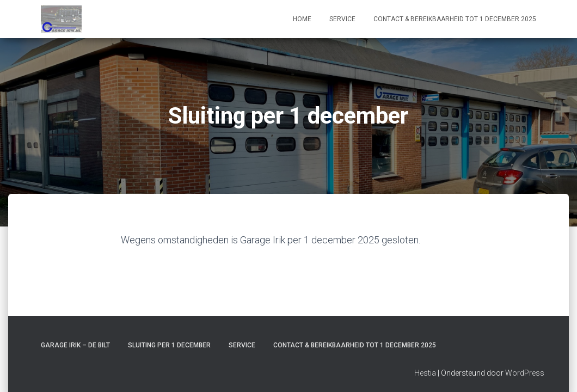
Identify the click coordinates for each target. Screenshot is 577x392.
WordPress (525, 367)
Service (342, 19)
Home (302, 19)
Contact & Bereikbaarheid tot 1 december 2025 (455, 19)
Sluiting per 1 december (169, 340)
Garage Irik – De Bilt (75, 340)
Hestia (425, 367)
